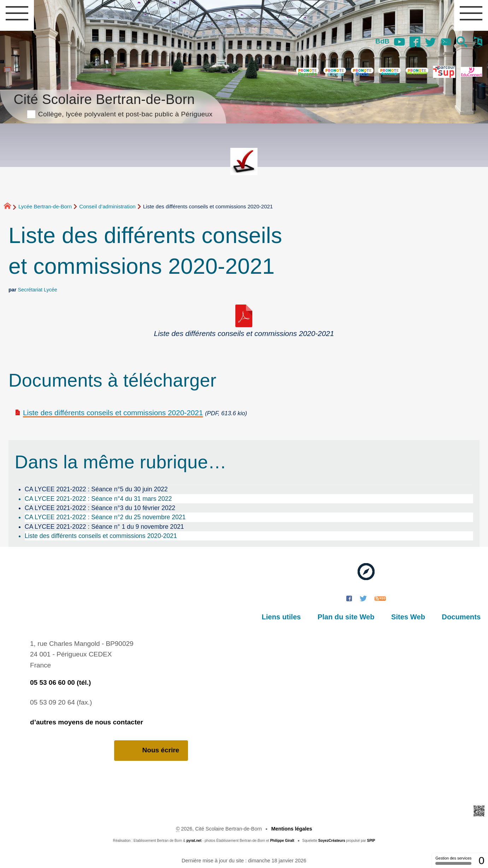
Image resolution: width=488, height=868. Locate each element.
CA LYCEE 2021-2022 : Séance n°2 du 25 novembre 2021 (105, 517)
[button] (462, 42)
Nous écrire (151, 750)
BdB (381, 41)
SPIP (371, 841)
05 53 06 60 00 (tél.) (60, 682)
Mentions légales (292, 829)
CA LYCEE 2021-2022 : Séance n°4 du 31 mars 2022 (98, 499)
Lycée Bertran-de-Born (45, 206)
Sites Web (409, 617)
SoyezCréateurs (332, 841)
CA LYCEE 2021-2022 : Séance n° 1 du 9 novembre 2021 (104, 527)
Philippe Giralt (282, 841)
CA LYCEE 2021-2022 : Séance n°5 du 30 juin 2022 (96, 489)
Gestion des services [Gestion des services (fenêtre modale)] (453, 860)
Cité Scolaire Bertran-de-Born (113, 104)
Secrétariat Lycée (37, 290)
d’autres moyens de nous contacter (87, 722)
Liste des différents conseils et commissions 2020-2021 (113, 413)
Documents (461, 617)
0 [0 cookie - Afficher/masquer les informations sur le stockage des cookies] (481, 860)
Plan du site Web (347, 617)
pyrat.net (194, 841)
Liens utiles (283, 617)
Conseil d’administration (107, 206)
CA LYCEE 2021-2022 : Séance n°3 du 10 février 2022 (100, 508)
